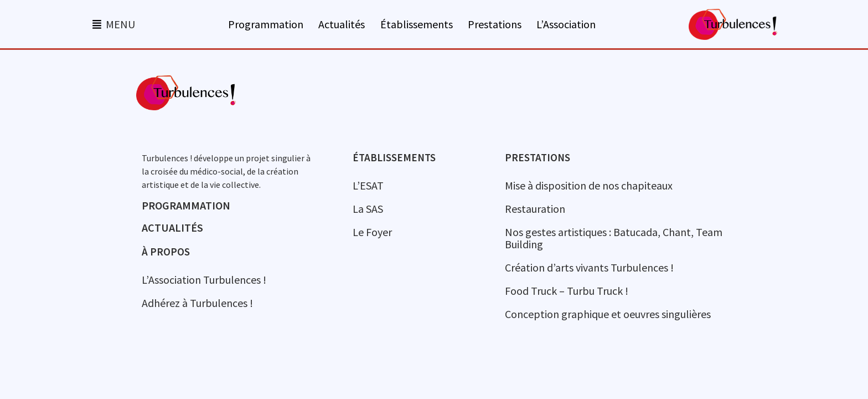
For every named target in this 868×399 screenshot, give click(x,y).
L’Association (566, 24)
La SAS (368, 209)
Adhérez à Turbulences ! (197, 303)
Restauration (535, 209)
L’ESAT (368, 185)
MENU (120, 24)
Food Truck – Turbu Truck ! (567, 291)
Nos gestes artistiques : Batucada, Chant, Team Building (614, 238)
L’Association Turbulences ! (204, 280)
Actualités (342, 24)
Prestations (495, 24)
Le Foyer (372, 232)
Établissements (417, 24)
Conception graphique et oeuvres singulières (608, 314)
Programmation (266, 24)
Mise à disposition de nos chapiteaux (589, 185)
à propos (166, 252)
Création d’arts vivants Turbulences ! (589, 267)
